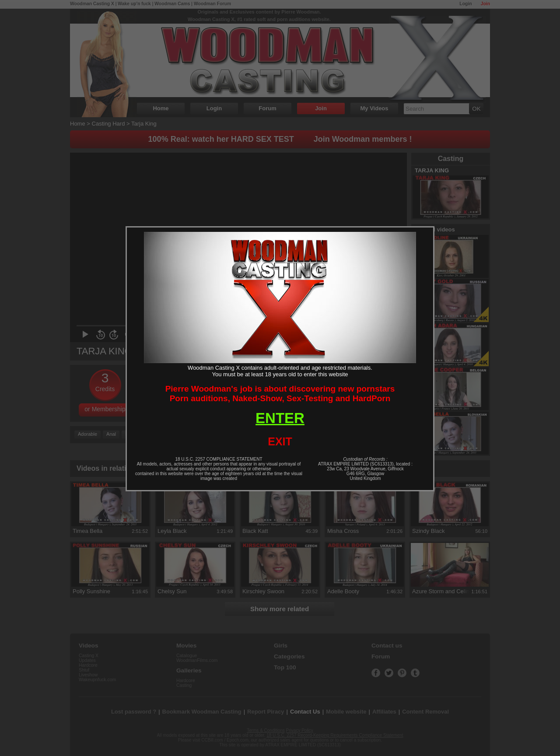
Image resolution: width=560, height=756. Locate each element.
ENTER (280, 418)
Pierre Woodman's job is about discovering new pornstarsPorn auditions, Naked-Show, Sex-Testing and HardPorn (280, 394)
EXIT (280, 441)
